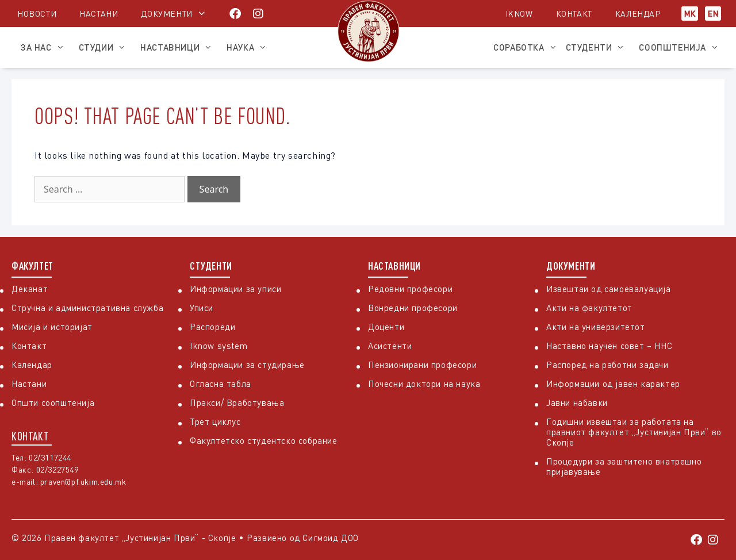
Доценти (386, 327)
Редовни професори (410, 289)
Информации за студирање (247, 365)
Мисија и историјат (52, 327)
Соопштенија (682, 47)
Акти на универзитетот (596, 327)
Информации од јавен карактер (613, 383)
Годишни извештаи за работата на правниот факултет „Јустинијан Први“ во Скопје (634, 432)
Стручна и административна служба (87, 308)
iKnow (519, 14)
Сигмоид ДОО (331, 538)
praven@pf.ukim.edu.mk (83, 482)
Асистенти (390, 346)
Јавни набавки (577, 402)
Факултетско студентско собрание (264, 440)
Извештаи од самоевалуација (609, 289)
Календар (638, 14)
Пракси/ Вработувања (237, 402)
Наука (250, 47)
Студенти (598, 47)
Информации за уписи (235, 289)
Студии (106, 47)
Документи (166, 14)
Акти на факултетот (589, 308)
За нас (45, 47)
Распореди (212, 327)
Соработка (525, 47)
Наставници (179, 47)
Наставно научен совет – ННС (609, 346)
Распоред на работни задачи (607, 365)
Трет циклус (215, 421)
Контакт (574, 14)
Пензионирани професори (422, 365)
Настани (99, 14)
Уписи (202, 308)
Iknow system (218, 346)
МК (690, 14)
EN (713, 14)
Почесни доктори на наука (424, 383)
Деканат (30, 289)
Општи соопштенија (53, 402)
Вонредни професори (413, 308)
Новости (37, 14)
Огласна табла (221, 383)
